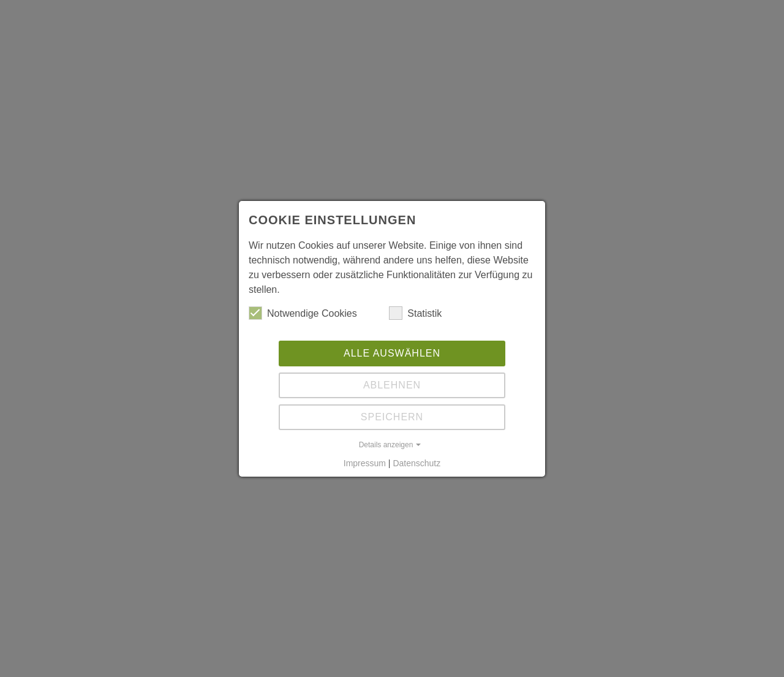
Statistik (415, 313)
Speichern (392, 417)
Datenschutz (417, 463)
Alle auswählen (392, 353)
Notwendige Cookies (303, 313)
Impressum (365, 463)
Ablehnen (392, 385)
